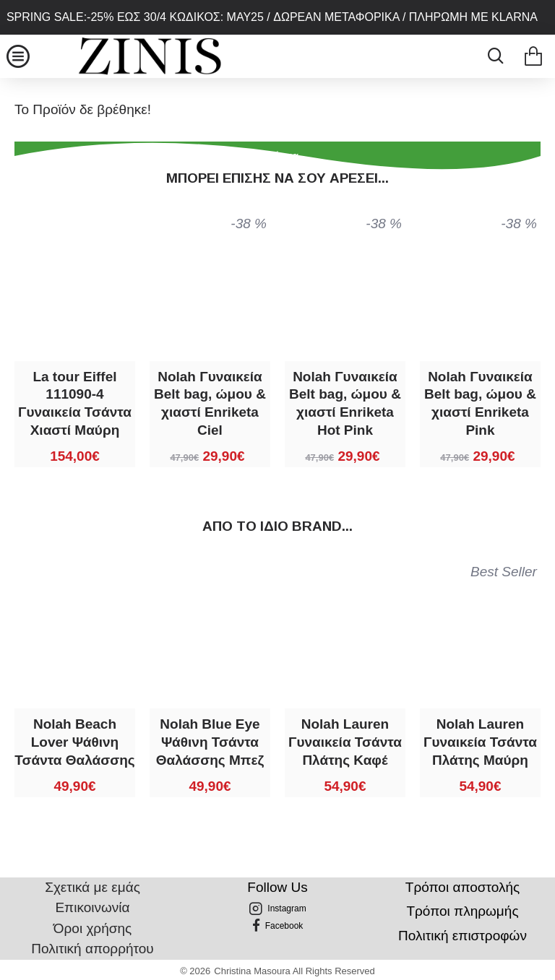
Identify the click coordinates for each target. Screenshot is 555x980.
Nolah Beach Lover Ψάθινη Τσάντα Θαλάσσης (74, 742)
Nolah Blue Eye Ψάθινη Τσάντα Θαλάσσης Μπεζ (210, 742)
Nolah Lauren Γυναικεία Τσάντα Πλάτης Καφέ (345, 742)
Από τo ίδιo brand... (277, 526)
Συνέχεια (277, 156)
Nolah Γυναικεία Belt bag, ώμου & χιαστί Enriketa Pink (480, 403)
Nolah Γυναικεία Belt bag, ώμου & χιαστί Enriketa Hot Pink (345, 403)
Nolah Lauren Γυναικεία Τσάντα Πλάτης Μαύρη (480, 742)
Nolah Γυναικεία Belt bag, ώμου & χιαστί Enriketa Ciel (210, 403)
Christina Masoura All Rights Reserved (294, 971)
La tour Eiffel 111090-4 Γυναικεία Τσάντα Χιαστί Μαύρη (75, 403)
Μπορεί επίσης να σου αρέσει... (277, 178)
